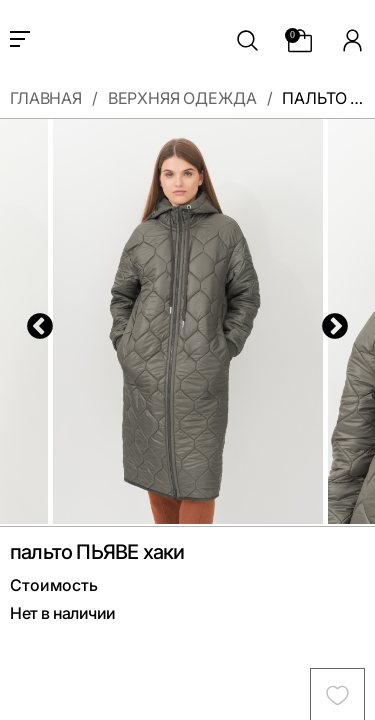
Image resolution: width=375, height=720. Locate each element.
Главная (46, 99)
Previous (35, 322)
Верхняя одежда (182, 99)
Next (330, 322)
